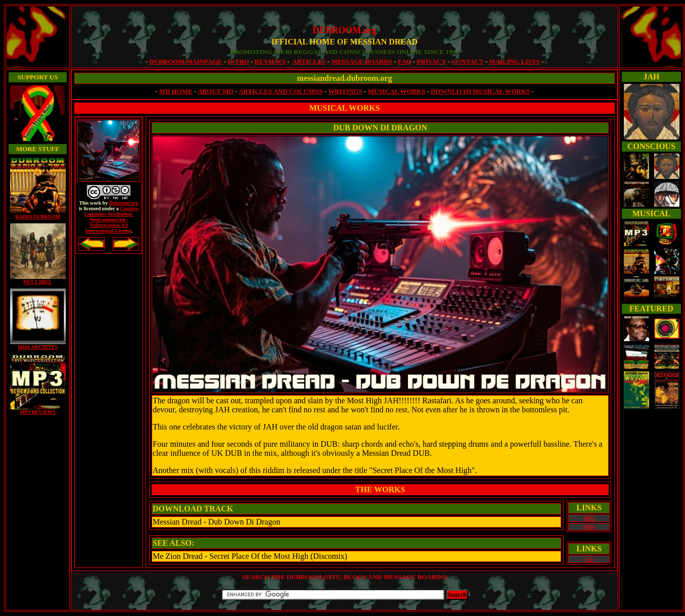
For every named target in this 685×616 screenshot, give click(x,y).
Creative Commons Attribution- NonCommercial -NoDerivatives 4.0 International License (111, 220)
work (96, 203)
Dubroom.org (124, 203)
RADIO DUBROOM (38, 217)
